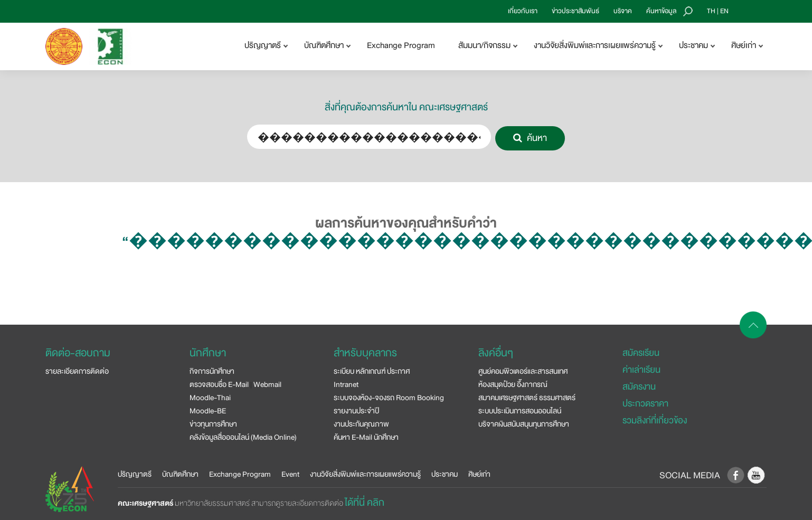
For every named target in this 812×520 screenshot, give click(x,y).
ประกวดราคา (645, 404)
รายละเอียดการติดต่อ (77, 371)
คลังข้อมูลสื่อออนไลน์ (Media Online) (243, 437)
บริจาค (623, 11)
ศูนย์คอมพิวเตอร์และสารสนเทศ (523, 371)
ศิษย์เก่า (479, 474)
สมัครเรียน (641, 353)
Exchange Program (401, 45)
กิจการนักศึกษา (212, 371)
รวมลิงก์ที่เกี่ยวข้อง (655, 420)
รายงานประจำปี (356, 411)
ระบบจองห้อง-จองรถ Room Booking (389, 398)
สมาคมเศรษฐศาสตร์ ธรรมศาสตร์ (527, 398)
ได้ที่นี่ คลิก (365, 503)
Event (290, 474)
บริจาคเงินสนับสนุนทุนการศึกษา (524, 424)
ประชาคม (445, 474)
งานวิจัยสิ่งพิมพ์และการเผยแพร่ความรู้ (365, 474)
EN (724, 11)
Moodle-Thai (210, 398)
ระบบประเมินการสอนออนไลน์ (520, 411)
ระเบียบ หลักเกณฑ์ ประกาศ (372, 371)
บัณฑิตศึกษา (180, 474)
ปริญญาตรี (135, 474)
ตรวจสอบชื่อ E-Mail (219, 384)
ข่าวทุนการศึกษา (213, 424)
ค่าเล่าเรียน (641, 370)
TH (711, 11)
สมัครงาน (639, 387)
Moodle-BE (208, 411)
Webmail (267, 384)
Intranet (346, 384)
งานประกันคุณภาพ (361, 424)
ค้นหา (530, 138)
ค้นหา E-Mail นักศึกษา (366, 437)
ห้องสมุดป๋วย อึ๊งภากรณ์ (513, 384)
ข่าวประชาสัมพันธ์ (575, 11)
